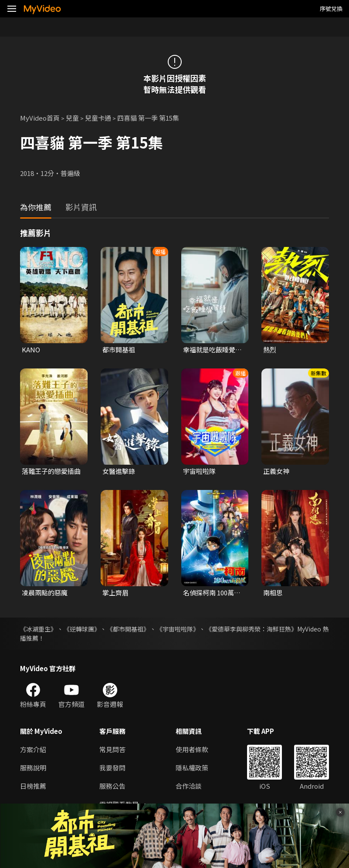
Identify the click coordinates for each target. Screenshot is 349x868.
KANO (31, 350)
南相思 (273, 593)
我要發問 (112, 768)
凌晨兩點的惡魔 (45, 593)
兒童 (72, 118)
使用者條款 (192, 749)
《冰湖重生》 (38, 629)
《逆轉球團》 (82, 629)
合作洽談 (189, 786)
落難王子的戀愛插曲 (51, 471)
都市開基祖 (119, 350)
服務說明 (33, 768)
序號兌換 (331, 8)
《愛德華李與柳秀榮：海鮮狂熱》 (251, 629)
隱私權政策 (192, 768)
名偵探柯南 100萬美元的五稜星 (212, 593)
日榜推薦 (33, 786)
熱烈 (270, 350)
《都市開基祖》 (128, 629)
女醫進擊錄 (119, 471)
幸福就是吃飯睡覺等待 (212, 350)
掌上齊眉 (115, 593)
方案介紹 (33, 749)
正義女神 (276, 471)
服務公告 (112, 786)
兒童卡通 (98, 118)
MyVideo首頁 (40, 118)
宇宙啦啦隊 (199, 471)
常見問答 (112, 749)
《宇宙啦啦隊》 (178, 629)
